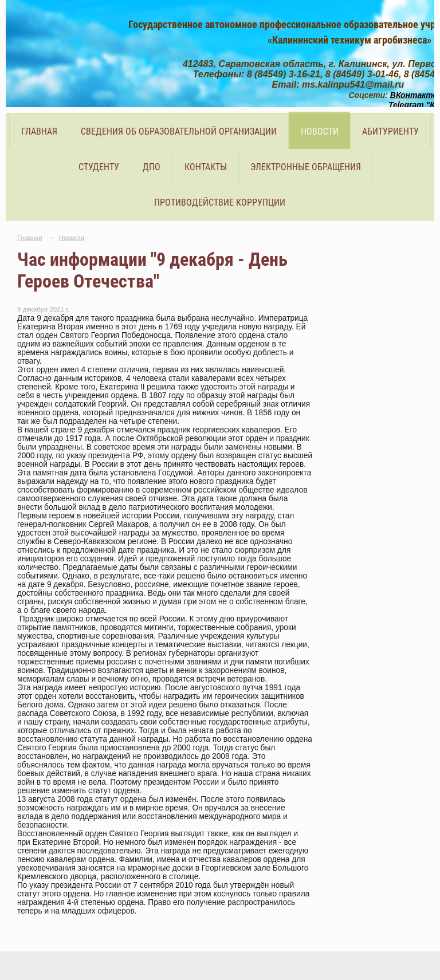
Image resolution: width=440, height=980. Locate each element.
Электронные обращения (306, 167)
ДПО (152, 167)
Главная (39, 131)
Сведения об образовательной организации (179, 131)
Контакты (206, 167)
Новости (320, 131)
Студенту (99, 167)
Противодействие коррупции (220, 202)
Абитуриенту (390, 131)
